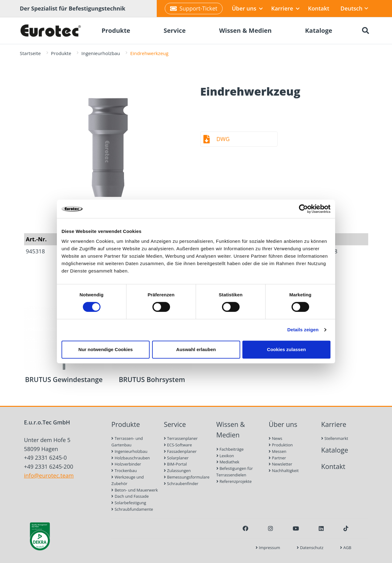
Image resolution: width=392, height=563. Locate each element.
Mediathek (228, 462)
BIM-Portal (175, 464)
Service (175, 424)
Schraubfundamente (132, 509)
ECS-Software (178, 445)
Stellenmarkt (335, 438)
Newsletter (280, 464)
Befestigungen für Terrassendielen (235, 472)
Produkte (61, 53)
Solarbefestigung (129, 503)
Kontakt (319, 8)
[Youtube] (296, 528)
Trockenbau (124, 471)
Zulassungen (177, 471)
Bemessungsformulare (187, 477)
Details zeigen (303, 330)
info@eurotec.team (49, 475)
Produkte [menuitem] (116, 30)
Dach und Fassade (130, 496)
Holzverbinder (126, 464)
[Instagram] (271, 528)
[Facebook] (245, 528)
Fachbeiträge (230, 449)
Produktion (281, 445)
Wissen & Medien (231, 430)
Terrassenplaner (181, 438)
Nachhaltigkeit (284, 471)
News (275, 438)
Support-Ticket (194, 8)
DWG (223, 139)
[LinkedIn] (321, 528)
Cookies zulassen (287, 349)
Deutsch (354, 8)
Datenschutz (310, 548)
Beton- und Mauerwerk (134, 490)
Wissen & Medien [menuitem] (245, 30)
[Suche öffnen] (365, 31)
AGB (346, 548)
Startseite (30, 53)
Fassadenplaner (180, 451)
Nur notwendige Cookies (106, 349)
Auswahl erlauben (196, 349)
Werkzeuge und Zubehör (128, 480)
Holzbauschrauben (130, 458)
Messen (277, 451)
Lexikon (225, 456)
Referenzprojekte (234, 481)
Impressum (268, 548)
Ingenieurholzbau (101, 53)
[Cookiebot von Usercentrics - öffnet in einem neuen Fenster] (303, 209)
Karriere (285, 8)
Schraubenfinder (181, 483)
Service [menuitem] (175, 30)
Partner (277, 458)
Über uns (247, 8)
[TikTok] (346, 528)
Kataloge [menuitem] (319, 30)
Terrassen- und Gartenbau (127, 442)
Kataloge (335, 450)
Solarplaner (176, 458)
